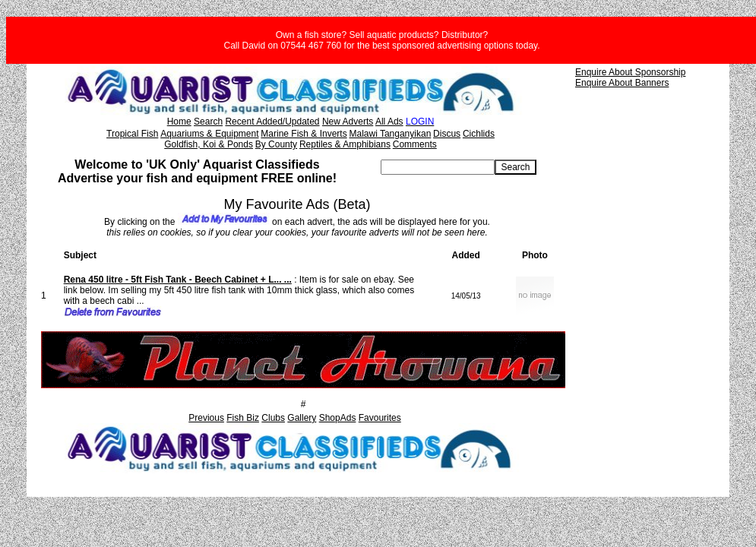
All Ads (389, 122)
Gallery (302, 418)
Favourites (380, 418)
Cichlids (479, 134)
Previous (206, 418)
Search (208, 122)
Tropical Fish (132, 134)
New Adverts (348, 122)
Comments (415, 144)
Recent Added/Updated (272, 122)
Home (179, 122)
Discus (447, 134)
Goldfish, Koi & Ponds (209, 144)
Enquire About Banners (622, 83)
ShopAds (338, 418)
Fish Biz (243, 418)
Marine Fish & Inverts (304, 134)
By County (276, 144)
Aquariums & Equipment (209, 134)
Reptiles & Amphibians (345, 144)
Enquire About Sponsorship (630, 72)
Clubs (273, 418)
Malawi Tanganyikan (390, 134)
